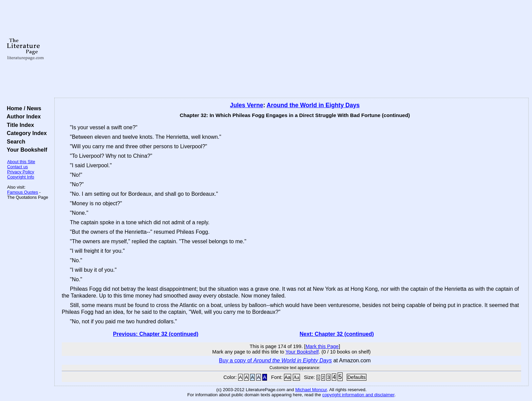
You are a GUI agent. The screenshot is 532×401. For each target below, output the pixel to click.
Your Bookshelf (25, 150)
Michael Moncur (311, 390)
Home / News (23, 108)
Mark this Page (322, 346)
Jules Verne (247, 105)
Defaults (357, 377)
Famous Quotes (23, 192)
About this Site (21, 162)
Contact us (17, 167)
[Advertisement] (291, 49)
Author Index (22, 116)
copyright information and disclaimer (358, 395)
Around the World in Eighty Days (313, 105)
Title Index (19, 125)
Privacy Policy (21, 172)
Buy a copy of (275, 360)
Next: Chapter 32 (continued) (337, 334)
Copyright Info (21, 177)
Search (14, 141)
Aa (288, 377)
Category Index (25, 133)
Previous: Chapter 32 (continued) (156, 334)
